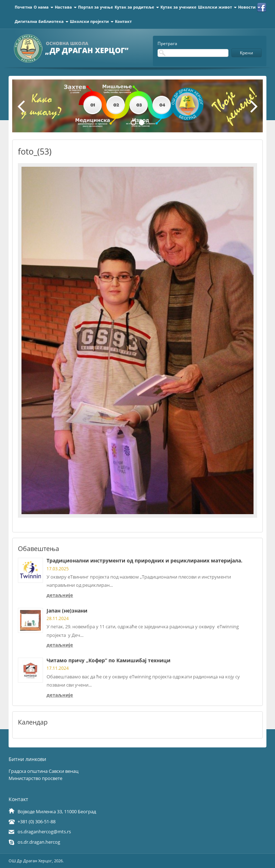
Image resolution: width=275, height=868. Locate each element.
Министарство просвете (35, 778)
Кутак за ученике (178, 7)
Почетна (23, 7)
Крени (247, 53)
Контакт (123, 21)
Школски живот (217, 7)
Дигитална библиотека (42, 21)
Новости (249, 7)
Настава (66, 7)
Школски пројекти (92, 21)
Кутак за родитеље (137, 7)
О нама (44, 7)
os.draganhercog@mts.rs (44, 832)
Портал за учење (96, 7)
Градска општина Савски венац (44, 771)
